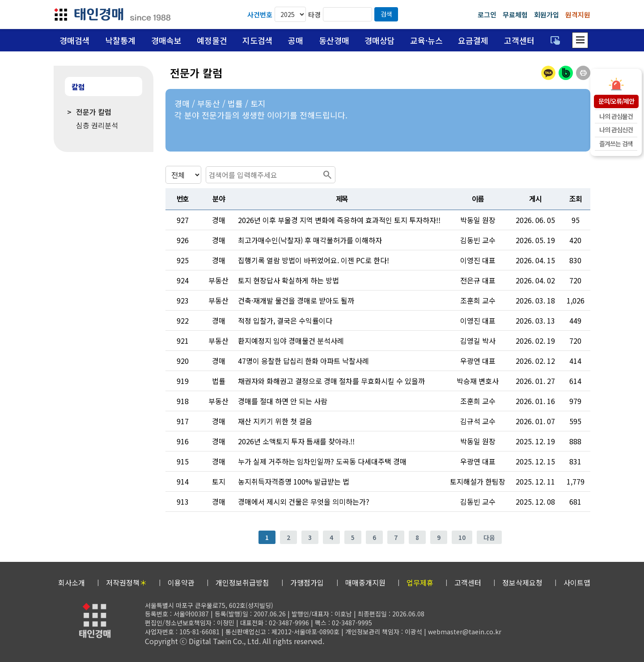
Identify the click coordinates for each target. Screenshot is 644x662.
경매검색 (75, 40)
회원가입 (547, 15)
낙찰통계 (120, 40)
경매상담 (380, 40)
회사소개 (72, 582)
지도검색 (258, 40)
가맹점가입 (307, 582)
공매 (296, 40)
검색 (386, 14)
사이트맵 (577, 582)
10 (462, 537)
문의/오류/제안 (616, 101)
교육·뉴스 (426, 40)
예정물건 (212, 40)
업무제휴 (420, 582)
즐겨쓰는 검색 (616, 143)
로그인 (487, 15)
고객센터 (519, 40)
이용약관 (181, 582)
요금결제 (473, 40)
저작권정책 (126, 582)
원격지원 (578, 15)
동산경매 (334, 40)
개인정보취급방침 (242, 582)
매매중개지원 (365, 582)
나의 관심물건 (616, 116)
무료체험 (515, 15)
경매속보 (166, 40)
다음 (489, 537)
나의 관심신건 (616, 130)
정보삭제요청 (522, 582)
